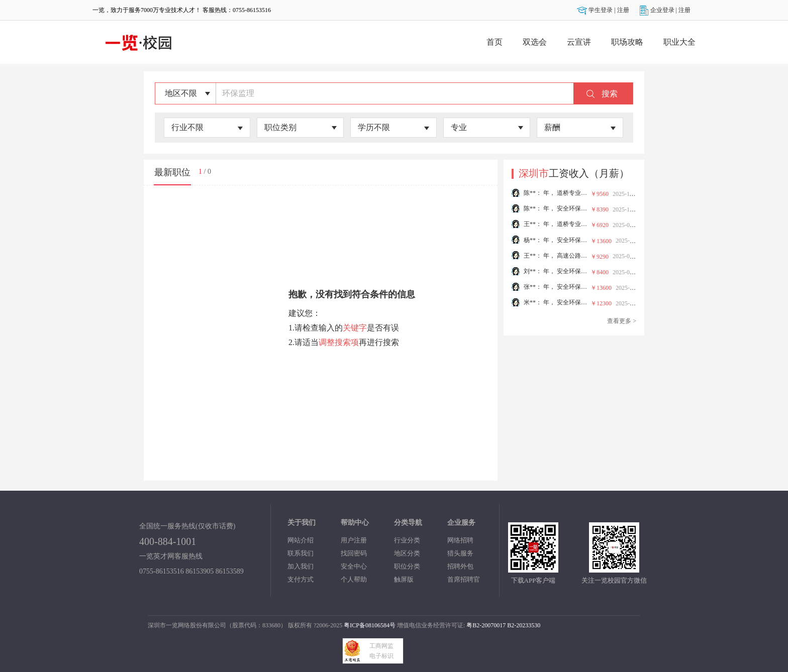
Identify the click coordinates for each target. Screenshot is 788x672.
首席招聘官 (464, 579)
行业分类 (407, 540)
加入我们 (301, 566)
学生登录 (596, 10)
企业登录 (658, 10)
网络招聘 (460, 540)
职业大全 (679, 42)
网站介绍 (301, 540)
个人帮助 (354, 579)
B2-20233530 (524, 625)
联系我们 (301, 553)
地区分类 (407, 553)
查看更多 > (622, 321)
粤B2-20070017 (485, 625)
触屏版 (404, 579)
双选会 (535, 42)
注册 (623, 10)
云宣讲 (579, 42)
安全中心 (354, 566)
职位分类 (407, 566)
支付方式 (301, 579)
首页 (495, 42)
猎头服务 (460, 553)
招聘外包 (460, 566)
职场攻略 (627, 42)
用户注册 (354, 540)
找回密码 (354, 553)
